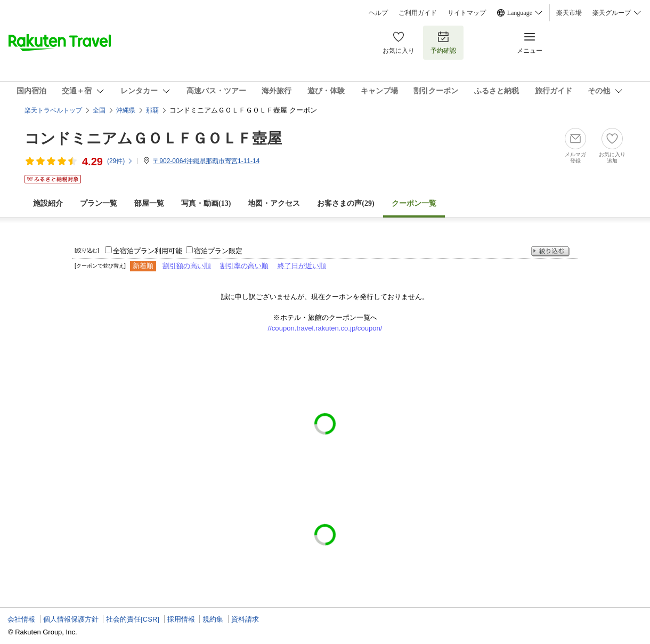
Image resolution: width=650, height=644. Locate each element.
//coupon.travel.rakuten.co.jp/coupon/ (325, 328)
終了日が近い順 (302, 266)
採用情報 (181, 619)
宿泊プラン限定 (218, 251)
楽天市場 (569, 13)
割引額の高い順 (187, 266)
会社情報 (21, 619)
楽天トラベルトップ (53, 110)
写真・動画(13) (206, 203)
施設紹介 (48, 203)
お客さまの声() (346, 203)
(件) (120, 161)
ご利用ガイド (418, 13)
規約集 (213, 619)
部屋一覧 (149, 203)
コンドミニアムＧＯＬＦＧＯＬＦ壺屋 (153, 138)
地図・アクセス (274, 203)
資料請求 (245, 619)
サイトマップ (467, 13)
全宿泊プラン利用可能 (148, 251)
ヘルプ (378, 13)
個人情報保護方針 (71, 619)
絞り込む (550, 251)
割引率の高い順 (244, 266)
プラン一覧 (99, 203)
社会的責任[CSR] (133, 619)
